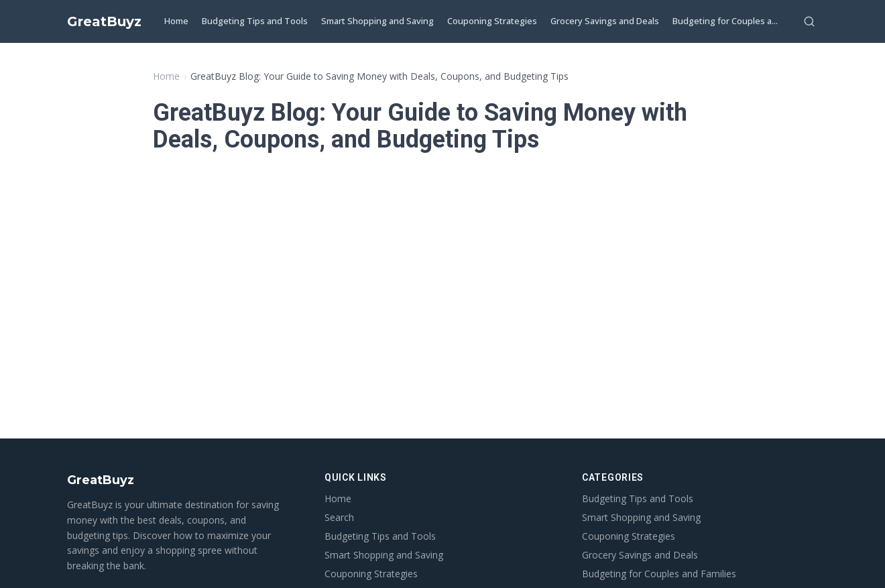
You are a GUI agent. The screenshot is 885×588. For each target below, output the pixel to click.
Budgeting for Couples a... (725, 21)
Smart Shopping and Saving (377, 21)
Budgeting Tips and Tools (255, 21)
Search (339, 517)
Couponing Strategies (492, 21)
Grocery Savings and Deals (605, 21)
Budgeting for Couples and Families (659, 574)
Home (176, 21)
